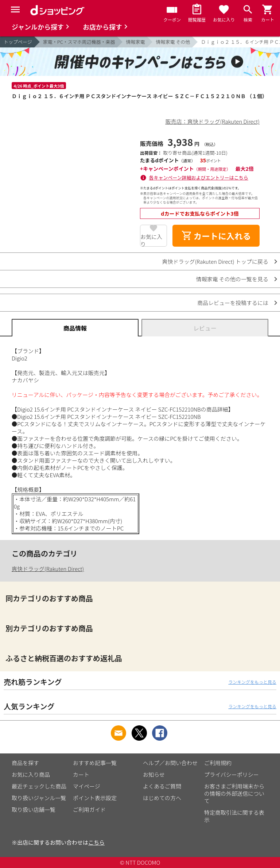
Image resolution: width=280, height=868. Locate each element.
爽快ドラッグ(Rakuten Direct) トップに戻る (215, 261)
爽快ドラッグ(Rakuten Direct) (48, 569)
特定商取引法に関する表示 (234, 816)
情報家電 (135, 42)
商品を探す (25, 763)
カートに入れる (216, 236)
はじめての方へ (162, 798)
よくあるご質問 (162, 786)
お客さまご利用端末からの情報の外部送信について (234, 793)
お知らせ (154, 774)
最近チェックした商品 (39, 786)
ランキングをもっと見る (252, 682)
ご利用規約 (218, 763)
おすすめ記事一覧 (95, 763)
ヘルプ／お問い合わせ (170, 763)
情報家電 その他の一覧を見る (232, 279)
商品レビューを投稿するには (233, 303)
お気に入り (151, 240)
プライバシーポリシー (232, 774)
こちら (96, 842)
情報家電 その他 (173, 42)
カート (81, 774)
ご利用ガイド (89, 809)
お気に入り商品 (31, 774)
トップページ (18, 42)
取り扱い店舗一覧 (34, 809)
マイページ (87, 786)
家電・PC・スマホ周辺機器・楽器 (79, 42)
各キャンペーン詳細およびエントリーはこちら (199, 178)
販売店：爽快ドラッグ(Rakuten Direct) (213, 121)
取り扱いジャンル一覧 (39, 798)
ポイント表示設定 (95, 798)
